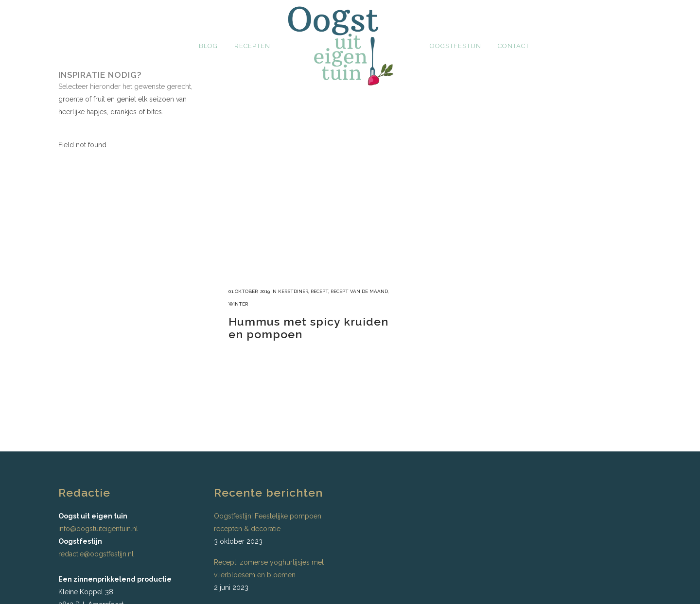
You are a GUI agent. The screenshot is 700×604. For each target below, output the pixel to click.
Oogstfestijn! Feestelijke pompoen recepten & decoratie (268, 522)
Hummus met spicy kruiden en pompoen (308, 328)
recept (319, 291)
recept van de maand (359, 291)
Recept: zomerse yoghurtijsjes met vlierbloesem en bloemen (269, 569)
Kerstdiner (293, 291)
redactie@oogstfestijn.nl (96, 554)
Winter (238, 304)
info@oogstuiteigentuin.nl (98, 529)
